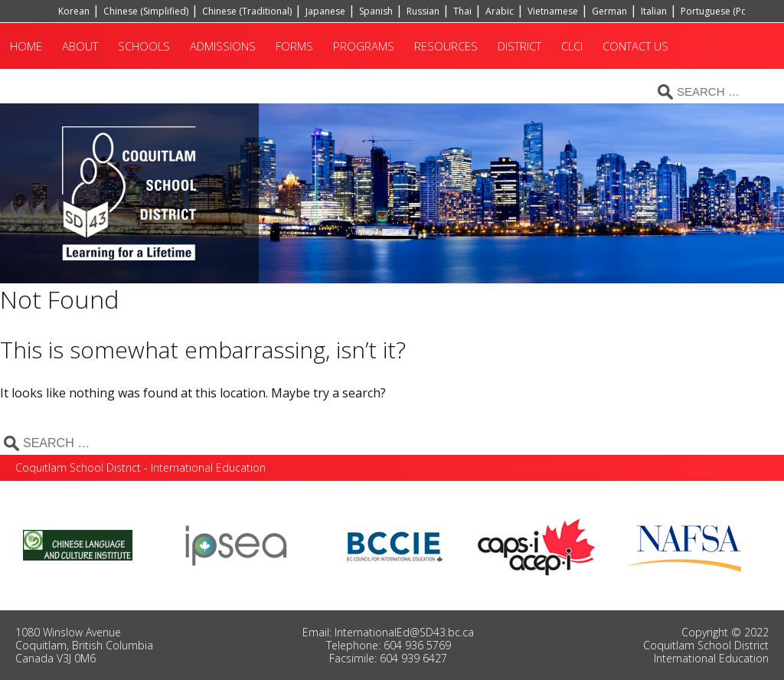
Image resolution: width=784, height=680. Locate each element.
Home (26, 46)
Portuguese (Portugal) (728, 11)
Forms (294, 46)
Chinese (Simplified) (146, 11)
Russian (423, 11)
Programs (364, 46)
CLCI (572, 46)
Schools (144, 46)
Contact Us (635, 46)
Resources (446, 46)
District (519, 46)
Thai (462, 11)
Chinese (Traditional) (247, 11)
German (609, 11)
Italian (654, 11)
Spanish (376, 11)
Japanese (325, 11)
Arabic (500, 11)
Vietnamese (553, 11)
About (80, 46)
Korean (74, 11)
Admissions (223, 46)
